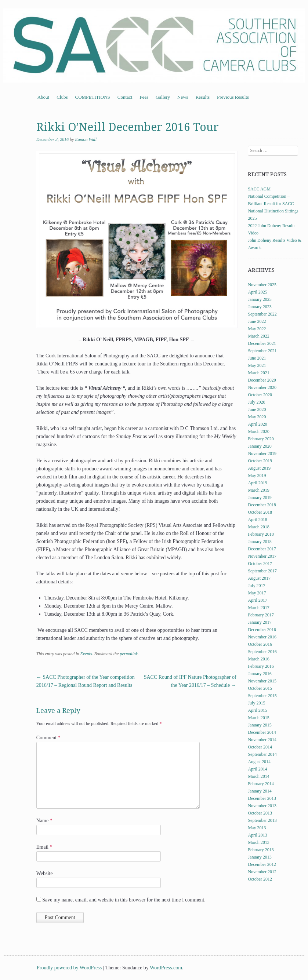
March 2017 (258, 608)
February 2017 (261, 615)
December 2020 (262, 380)
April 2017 (257, 600)
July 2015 (256, 703)
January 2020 (260, 446)
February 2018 (261, 534)
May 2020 (257, 417)
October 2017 (260, 564)
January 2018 (260, 542)
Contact (125, 97)
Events (86, 654)
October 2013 (260, 813)
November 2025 (262, 285)
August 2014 (259, 762)
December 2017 (262, 549)
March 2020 (258, 431)
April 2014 (257, 769)
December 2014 (262, 732)
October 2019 (260, 461)
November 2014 (262, 740)
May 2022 (257, 329)
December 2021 (262, 343)
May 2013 (257, 828)
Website (45, 873)
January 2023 (260, 307)
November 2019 (262, 453)
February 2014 (261, 784)
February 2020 (261, 439)
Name (44, 821)
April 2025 (257, 292)
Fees (144, 97)
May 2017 (257, 593)
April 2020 (257, 424)
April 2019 (257, 483)
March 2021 (258, 373)
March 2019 (258, 490)
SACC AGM (259, 189)
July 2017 (256, 586)
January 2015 (260, 725)
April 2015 (257, 710)
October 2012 (260, 879)
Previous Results (233, 97)
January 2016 (260, 674)
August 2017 (259, 578)
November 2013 (262, 806)
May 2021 (257, 365)
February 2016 (261, 666)
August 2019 (259, 468)
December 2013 (262, 798)
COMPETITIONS (92, 97)
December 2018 (262, 505)
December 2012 (262, 864)
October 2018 (260, 512)
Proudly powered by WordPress (69, 968)
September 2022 (262, 314)
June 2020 (257, 409)
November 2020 (262, 387)
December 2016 (262, 630)
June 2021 (257, 358)
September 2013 (262, 820)
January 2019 (260, 498)
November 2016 (262, 637)
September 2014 (262, 754)
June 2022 (257, 321)
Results (203, 97)
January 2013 (260, 857)
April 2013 (257, 835)
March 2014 (258, 776)
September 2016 (262, 652)
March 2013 (258, 842)
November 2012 (262, 872)
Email (44, 847)
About (44, 97)
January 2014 (260, 791)
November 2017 (262, 556)
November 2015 (262, 681)
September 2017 (262, 571)
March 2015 (258, 718)
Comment (48, 738)
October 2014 (260, 747)
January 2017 (260, 622)
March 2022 (258, 336)
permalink (129, 654)
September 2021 (262, 351)
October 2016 (260, 644)
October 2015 (260, 688)
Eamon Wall (86, 139)
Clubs (62, 97)
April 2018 (257, 520)
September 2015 (262, 696)
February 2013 (261, 850)
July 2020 (256, 402)
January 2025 (260, 299)
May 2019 (257, 476)
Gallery (163, 97)
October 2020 (260, 395)
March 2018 (258, 527)
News (183, 97)
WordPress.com (166, 968)
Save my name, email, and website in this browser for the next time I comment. (124, 900)
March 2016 (258, 659)
